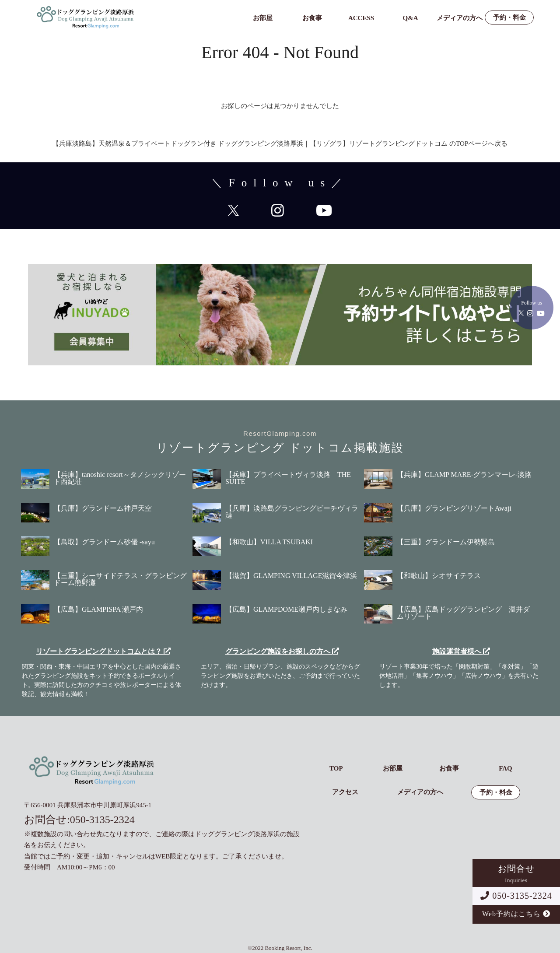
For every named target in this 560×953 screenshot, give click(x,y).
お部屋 (263, 18)
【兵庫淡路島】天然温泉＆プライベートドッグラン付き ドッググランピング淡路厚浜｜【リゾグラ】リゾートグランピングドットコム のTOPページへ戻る (280, 144)
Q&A (411, 18)
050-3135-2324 (516, 896)
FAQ (506, 769)
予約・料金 (509, 18)
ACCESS (361, 18)
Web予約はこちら (516, 914)
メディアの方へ (460, 18)
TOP (336, 769)
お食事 (312, 18)
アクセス (345, 792)
